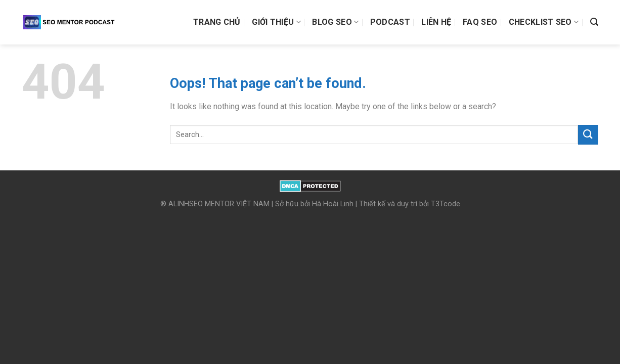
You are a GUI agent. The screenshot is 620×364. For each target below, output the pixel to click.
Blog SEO (335, 22)
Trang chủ (217, 22)
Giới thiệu (276, 22)
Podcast (390, 22)
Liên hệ (436, 22)
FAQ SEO (480, 22)
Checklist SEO (544, 22)
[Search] (594, 22)
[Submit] (588, 135)
